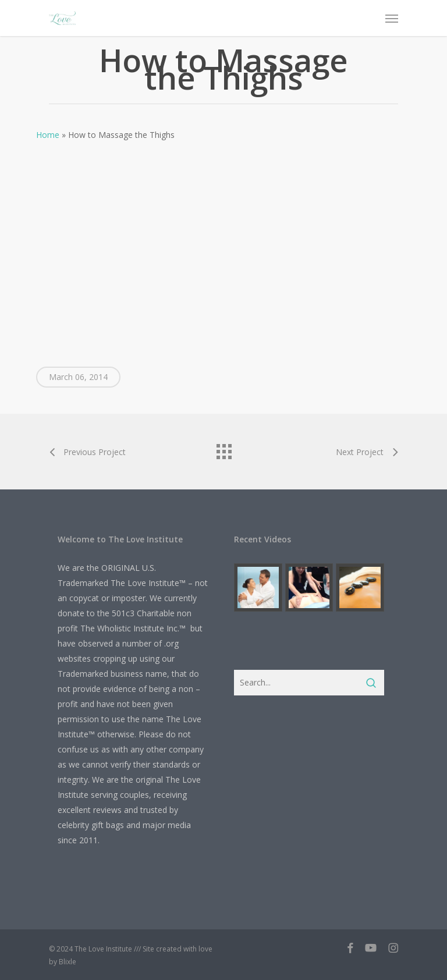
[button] (392, 18)
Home (48, 135)
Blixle (68, 962)
